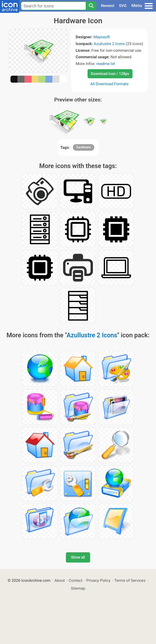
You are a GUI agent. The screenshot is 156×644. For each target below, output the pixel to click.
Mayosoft (102, 37)
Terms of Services (130, 580)
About (60, 580)
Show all (78, 557)
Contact (76, 580)
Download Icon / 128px (110, 74)
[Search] (91, 6)
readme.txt (106, 64)
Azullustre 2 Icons (109, 44)
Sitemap (78, 588)
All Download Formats (110, 84)
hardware (84, 147)
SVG (123, 6)
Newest (108, 6)
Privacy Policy (98, 580)
